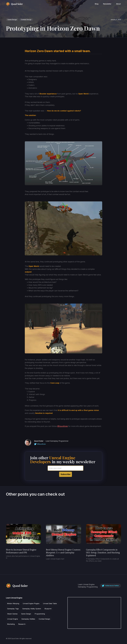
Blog (97, 4)
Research (22, 624)
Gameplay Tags (13, 609)
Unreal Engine (13, 619)
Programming (40, 614)
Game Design (12, 20)
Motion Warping (13, 604)
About (118, 4)
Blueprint (48, 609)
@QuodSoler (63, 426)
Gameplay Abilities (28, 619)
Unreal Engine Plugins (31, 604)
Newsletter (107, 4)
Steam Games (12, 614)
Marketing (11, 624)
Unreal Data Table (50, 604)
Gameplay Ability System (32, 609)
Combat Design (26, 20)
